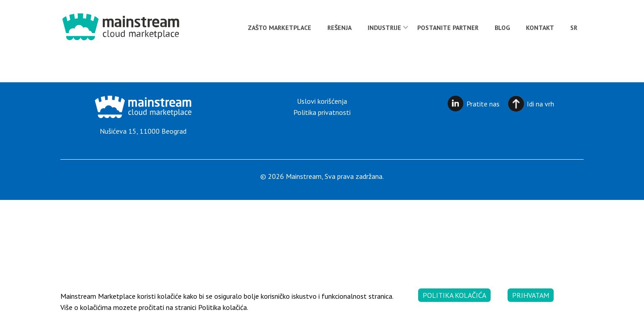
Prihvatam (531, 295)
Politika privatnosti (322, 112)
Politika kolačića (454, 295)
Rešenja (339, 28)
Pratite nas (483, 104)
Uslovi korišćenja (322, 101)
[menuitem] (574, 28)
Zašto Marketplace (280, 28)
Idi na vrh (540, 104)
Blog (502, 28)
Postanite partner (448, 28)
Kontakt (540, 28)
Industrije (384, 28)
